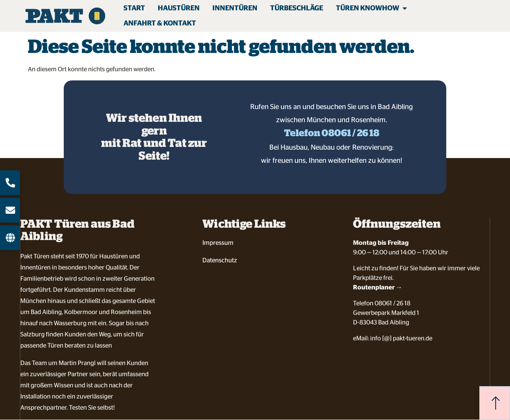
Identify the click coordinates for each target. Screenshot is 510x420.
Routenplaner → (378, 287)
